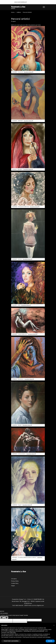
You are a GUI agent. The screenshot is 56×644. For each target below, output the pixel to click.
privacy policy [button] (5, 629)
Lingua (13, 586)
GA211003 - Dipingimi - (22, 169)
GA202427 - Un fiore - (22, 259)
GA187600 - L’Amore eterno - (24, 454)
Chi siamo (14, 579)
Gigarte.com (40, 606)
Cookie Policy (15, 583)
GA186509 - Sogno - (22, 505)
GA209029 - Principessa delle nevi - (26, 207)
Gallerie (19, 12)
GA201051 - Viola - (21, 305)
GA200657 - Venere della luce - (25, 334)
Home (13, 12)
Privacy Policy (15, 581)
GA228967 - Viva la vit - (23, 72)
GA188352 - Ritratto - (22, 425)
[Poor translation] (6, 618)
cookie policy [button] (13, 633)
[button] (54, 625)
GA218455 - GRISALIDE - (23, 121)
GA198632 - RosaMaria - (23, 379)
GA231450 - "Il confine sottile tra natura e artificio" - (27, 558)
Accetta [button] (50, 641)
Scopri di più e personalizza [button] (11, 641)
